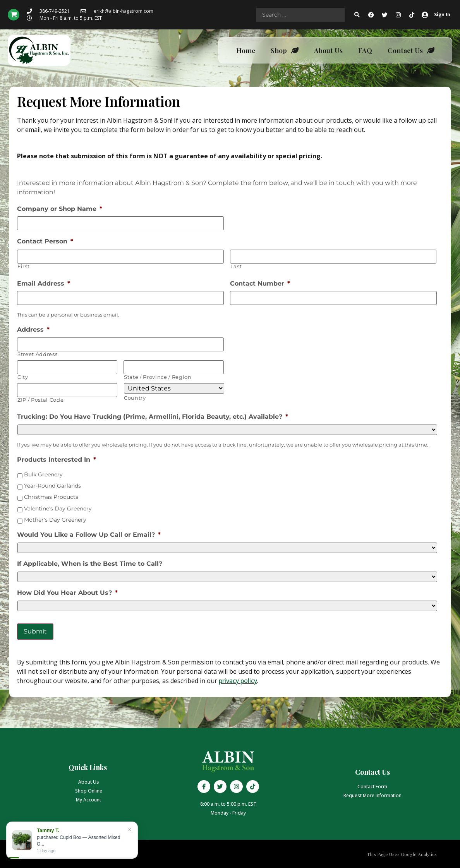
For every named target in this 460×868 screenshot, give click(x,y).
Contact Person (45, 241)
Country (135, 398)
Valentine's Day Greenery (58, 508)
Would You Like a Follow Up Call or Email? (89, 535)
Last (236, 266)
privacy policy (238, 681)
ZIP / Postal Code (40, 400)
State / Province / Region (158, 377)
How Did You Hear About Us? (67, 593)
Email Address (44, 283)
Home (246, 50)
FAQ (365, 50)
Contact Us (411, 50)
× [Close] (130, 829)
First (23, 266)
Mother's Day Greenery (55, 520)
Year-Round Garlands (52, 486)
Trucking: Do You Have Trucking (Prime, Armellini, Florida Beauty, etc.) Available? (153, 417)
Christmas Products (51, 497)
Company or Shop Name (60, 209)
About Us (328, 50)
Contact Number (260, 283)
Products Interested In (57, 460)
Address (33, 330)
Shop (285, 50)
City (23, 377)
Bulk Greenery (43, 474)
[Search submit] (357, 15)
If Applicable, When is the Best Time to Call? (90, 564)
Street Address (37, 354)
